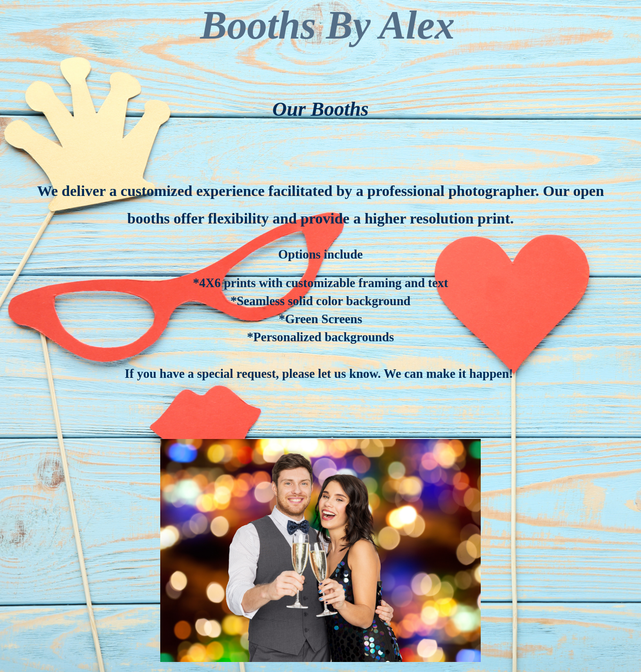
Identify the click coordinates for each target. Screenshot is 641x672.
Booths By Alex (328, 25)
